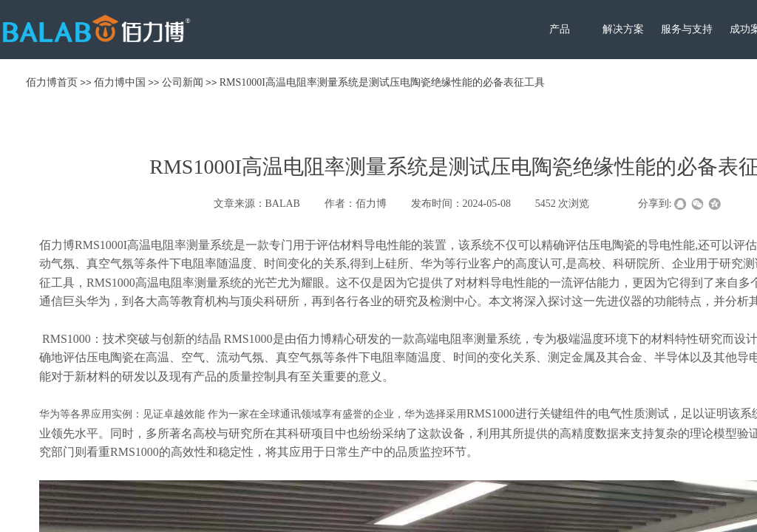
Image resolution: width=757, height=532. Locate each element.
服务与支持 (687, 29)
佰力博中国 (120, 82)
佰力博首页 (52, 82)
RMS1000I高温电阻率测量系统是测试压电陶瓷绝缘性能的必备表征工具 (382, 82)
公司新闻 (183, 82)
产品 (560, 29)
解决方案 (623, 29)
